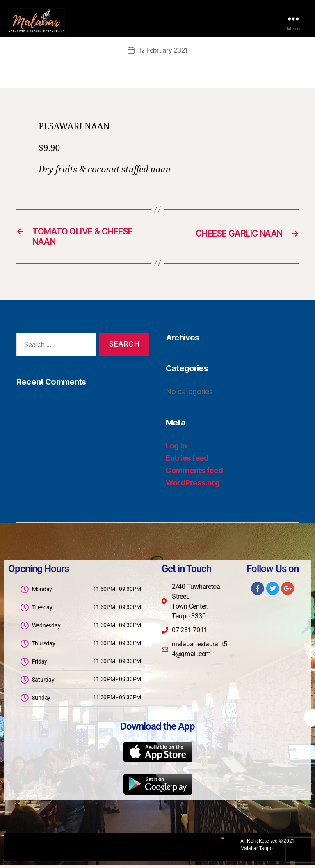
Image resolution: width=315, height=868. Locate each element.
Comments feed (194, 473)
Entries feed (187, 461)
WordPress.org (193, 486)
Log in (176, 449)
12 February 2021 (163, 50)
